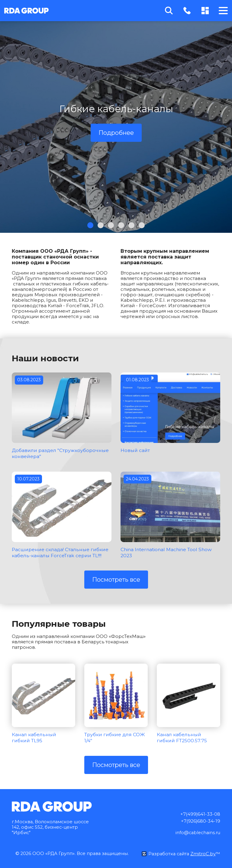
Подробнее (116, 133)
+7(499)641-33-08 (200, 813)
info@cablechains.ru (197, 831)
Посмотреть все (116, 579)
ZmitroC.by (203, 852)
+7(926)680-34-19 (200, 820)
